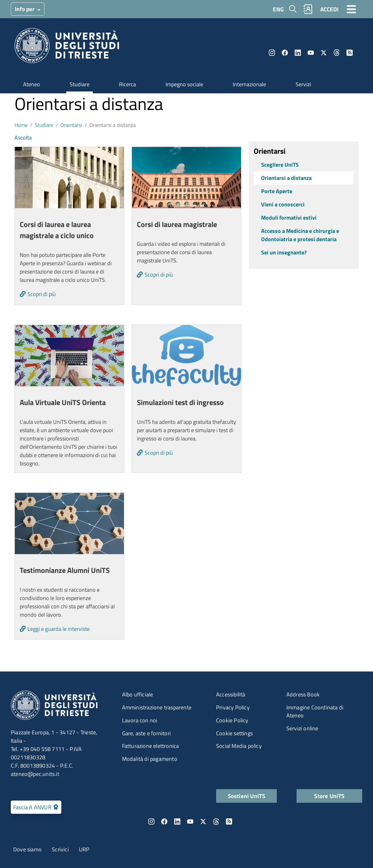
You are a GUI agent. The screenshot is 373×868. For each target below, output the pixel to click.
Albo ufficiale (138, 694)
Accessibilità (231, 694)
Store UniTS (329, 796)
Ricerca (127, 84)
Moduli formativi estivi (289, 218)
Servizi (303, 84)
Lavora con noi (140, 720)
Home (21, 125)
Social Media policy (239, 746)
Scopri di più (42, 294)
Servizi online (302, 728)
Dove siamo (27, 849)
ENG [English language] (278, 9)
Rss (350, 53)
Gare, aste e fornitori (146, 733)
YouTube (311, 53)
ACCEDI (329, 9)
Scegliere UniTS (280, 165)
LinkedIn (298, 53)
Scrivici (60, 849)
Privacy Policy (233, 707)
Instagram (272, 53)
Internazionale (249, 84)
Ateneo (32, 84)
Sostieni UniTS (247, 796)
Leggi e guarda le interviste (59, 629)
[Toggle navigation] (351, 9)
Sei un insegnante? (284, 252)
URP (84, 849)
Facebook (285, 53)
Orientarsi (71, 125)
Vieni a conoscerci (283, 204)
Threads (337, 53)
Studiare (80, 84)
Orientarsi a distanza (286, 178)
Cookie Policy (232, 720)
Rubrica (308, 9)
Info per (25, 9)
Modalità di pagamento (150, 759)
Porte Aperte (277, 191)
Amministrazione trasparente (157, 707)
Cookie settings (234, 733)
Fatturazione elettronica (151, 746)
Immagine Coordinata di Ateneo (315, 711)
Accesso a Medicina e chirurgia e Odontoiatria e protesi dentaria (300, 235)
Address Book (303, 694)
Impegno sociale (184, 84)
